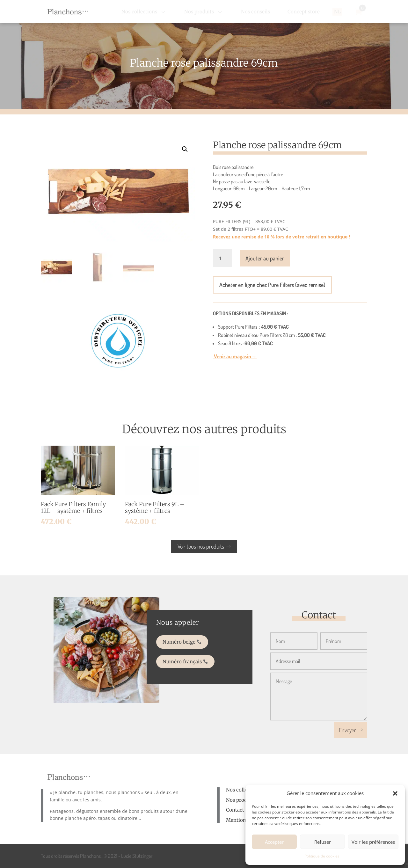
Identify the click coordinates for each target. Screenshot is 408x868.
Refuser (323, 842)
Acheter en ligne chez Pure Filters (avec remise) (272, 285)
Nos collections (244, 790)
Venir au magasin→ (235, 356)
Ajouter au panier (265, 258)
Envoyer (347, 730)
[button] (395, 793)
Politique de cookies (322, 856)
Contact (235, 810)
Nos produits (241, 800)
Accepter (274, 842)
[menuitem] (144, 12)
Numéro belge (184, 643)
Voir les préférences (373, 842)
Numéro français (186, 658)
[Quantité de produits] (222, 258)
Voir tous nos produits (201, 546)
